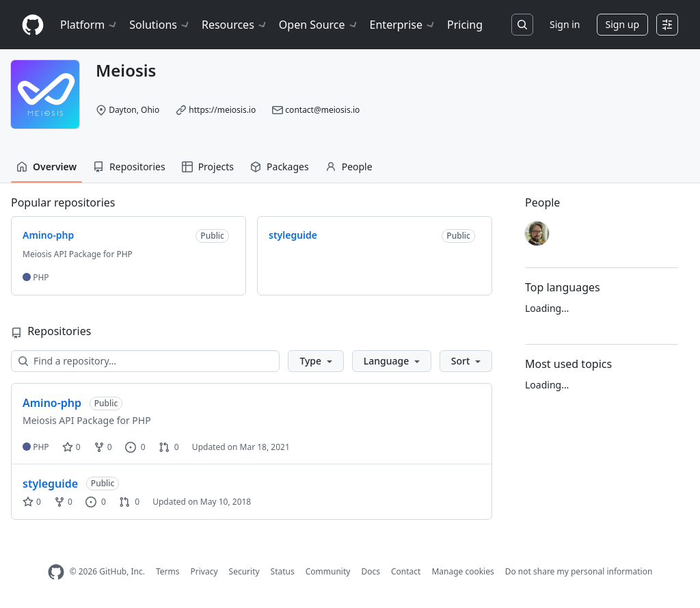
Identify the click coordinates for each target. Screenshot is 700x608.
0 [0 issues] (135, 447)
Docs (371, 571)
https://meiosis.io (222, 110)
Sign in (565, 24)
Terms (168, 571)
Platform (89, 25)
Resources (235, 25)
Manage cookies (462, 571)
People (349, 167)
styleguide (50, 484)
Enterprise (403, 25)
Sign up (622, 24)
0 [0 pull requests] (169, 447)
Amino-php (52, 403)
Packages (280, 167)
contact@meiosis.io (322, 110)
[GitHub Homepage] (56, 572)
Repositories (129, 167)
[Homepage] (33, 25)
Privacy (204, 571)
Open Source (319, 25)
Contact (406, 571)
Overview (46, 167)
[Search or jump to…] (522, 25)
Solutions (160, 25)
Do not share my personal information (579, 571)
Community (328, 571)
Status (283, 571)
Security (244, 571)
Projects (208, 167)
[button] (315, 361)
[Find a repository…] (145, 361)
